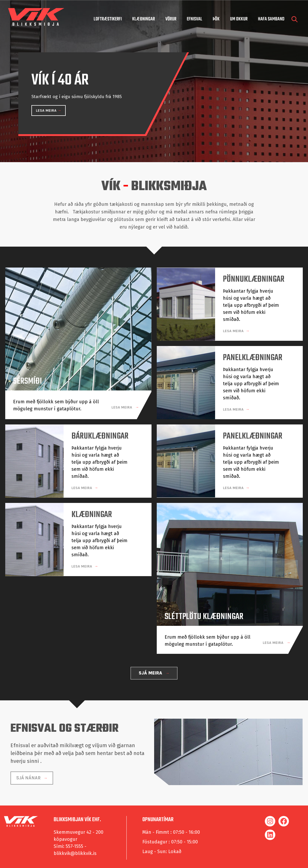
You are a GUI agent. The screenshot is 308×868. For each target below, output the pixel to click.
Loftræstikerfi (108, 19)
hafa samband (271, 19)
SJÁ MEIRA (151, 671)
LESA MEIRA (47, 110)
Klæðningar (144, 19)
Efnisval (195, 19)
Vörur (171, 19)
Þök (216, 19)
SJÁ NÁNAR (29, 776)
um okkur (239, 19)
